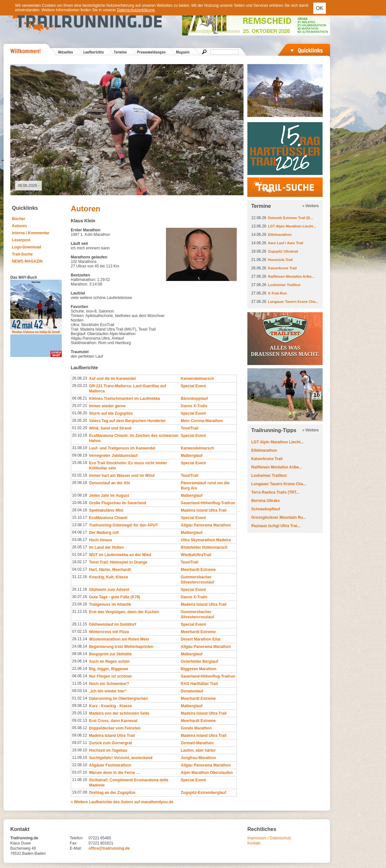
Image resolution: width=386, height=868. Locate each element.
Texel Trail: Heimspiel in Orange (118, 562)
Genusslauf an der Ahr (110, 483)
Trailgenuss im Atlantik (110, 604)
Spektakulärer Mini (106, 510)
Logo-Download (27, 247)
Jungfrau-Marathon (198, 758)
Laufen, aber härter (198, 750)
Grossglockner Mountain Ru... (279, 517)
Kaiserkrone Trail (282, 268)
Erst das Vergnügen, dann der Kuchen (124, 612)
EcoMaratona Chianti (108, 518)
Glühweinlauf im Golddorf (113, 624)
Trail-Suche (22, 254)
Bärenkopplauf (194, 399)
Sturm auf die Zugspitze (111, 413)
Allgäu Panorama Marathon (206, 525)
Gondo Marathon (196, 728)
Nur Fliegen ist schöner (110, 676)
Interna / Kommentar (31, 233)
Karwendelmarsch (197, 379)
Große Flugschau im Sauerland (118, 503)
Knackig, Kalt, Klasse (109, 577)
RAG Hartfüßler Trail (199, 684)
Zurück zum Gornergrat (110, 743)
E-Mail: (76, 848)
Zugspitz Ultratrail (283, 251)
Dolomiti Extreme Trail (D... (290, 218)
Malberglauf (192, 456)
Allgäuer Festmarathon (110, 765)
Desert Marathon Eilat (201, 639)
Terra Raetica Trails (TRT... (275, 492)
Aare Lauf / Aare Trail (286, 243)
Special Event (193, 386)
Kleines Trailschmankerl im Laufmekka (125, 399)
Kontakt (254, 843)
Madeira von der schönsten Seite (119, 713)
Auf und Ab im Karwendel (113, 379)
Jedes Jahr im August (109, 496)
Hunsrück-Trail (280, 260)
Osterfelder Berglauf (199, 661)
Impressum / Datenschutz (269, 838)
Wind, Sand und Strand (110, 428)
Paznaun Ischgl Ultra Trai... (276, 526)
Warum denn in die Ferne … (115, 773)
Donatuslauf (192, 691)
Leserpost (21, 240)
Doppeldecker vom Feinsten (115, 728)
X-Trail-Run (277, 293)
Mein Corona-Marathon (202, 421)
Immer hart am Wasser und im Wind (122, 476)
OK (320, 8)
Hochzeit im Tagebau (108, 750)
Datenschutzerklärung (136, 10)
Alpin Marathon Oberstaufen (207, 773)
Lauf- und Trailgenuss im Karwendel (122, 448)
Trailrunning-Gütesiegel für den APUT (124, 525)
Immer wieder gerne (107, 406)
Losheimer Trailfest (284, 285)
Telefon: (77, 838)
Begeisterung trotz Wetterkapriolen (121, 647)
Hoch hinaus (101, 540)
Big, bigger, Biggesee (109, 669)
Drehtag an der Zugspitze (112, 793)
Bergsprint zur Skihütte (110, 654)
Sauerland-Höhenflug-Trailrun (208, 503)
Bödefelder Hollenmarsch (204, 547)
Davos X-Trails (194, 406)
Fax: (74, 843)
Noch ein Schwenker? (109, 684)
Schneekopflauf (266, 509)
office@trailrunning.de (109, 848)
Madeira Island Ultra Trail (204, 510)
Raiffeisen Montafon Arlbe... (291, 276)
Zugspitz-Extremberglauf (203, 793)
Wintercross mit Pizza (109, 632)
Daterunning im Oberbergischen (119, 699)
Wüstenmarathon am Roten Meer (119, 639)
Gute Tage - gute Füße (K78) (115, 597)
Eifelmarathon (280, 235)
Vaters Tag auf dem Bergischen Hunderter (128, 421)
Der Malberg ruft (104, 533)
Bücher (18, 219)
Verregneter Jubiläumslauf (113, 456)
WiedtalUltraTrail (196, 555)
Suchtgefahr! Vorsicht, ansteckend (121, 758)
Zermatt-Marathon (197, 743)
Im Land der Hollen (106, 547)
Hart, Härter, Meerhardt (110, 570)
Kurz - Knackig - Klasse (110, 706)
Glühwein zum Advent (109, 590)
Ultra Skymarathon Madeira (206, 540)
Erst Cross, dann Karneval (113, 721)
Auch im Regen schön (109, 661)
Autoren (19, 226)
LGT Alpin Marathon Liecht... (292, 226)
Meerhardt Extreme (198, 570)
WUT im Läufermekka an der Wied (120, 555)
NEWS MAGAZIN (27, 261)
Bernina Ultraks (266, 501)
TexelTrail (189, 428)
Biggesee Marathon (199, 669)
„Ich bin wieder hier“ (108, 691)
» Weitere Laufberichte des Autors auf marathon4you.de (122, 802)
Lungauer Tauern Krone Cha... (293, 302)
